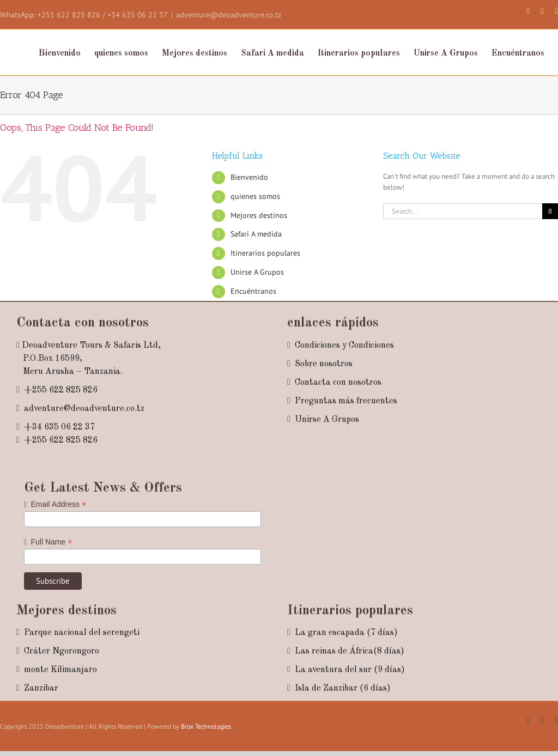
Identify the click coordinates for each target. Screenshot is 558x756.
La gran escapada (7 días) (346, 633)
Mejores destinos (259, 215)
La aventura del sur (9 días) (350, 670)
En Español (535, 109)
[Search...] (463, 211)
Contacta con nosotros (338, 383)
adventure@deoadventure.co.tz (229, 15)
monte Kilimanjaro (60, 670)
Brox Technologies (206, 726)
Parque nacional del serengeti (82, 633)
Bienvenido (249, 177)
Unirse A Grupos (257, 272)
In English (510, 109)
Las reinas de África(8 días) (350, 651)
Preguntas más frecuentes (346, 401)
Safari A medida (256, 234)
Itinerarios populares (265, 253)
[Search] (550, 211)
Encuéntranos (253, 291)
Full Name (48, 542)
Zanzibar (41, 688)
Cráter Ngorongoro (62, 651)
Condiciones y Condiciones (344, 346)
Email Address (55, 504)
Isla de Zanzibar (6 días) (343, 688)
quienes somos (255, 196)
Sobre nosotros (324, 364)
